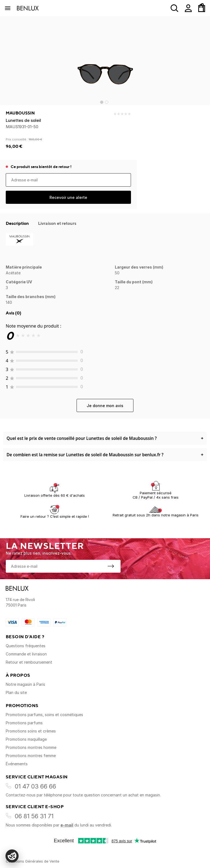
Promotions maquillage (26, 739)
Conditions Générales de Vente (33, 861)
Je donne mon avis (105, 406)
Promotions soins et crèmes (31, 731)
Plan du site (16, 692)
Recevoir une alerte (68, 197)
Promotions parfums (24, 723)
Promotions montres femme (31, 756)
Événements (17, 764)
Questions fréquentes (26, 646)
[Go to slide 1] (102, 102)
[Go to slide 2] (107, 102)
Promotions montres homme (31, 747)
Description (18, 223)
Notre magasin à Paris (25, 684)
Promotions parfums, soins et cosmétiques (44, 715)
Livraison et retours (57, 223)
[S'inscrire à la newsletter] (111, 566)
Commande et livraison (26, 654)
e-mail (67, 825)
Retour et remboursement (29, 662)
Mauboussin (20, 113)
